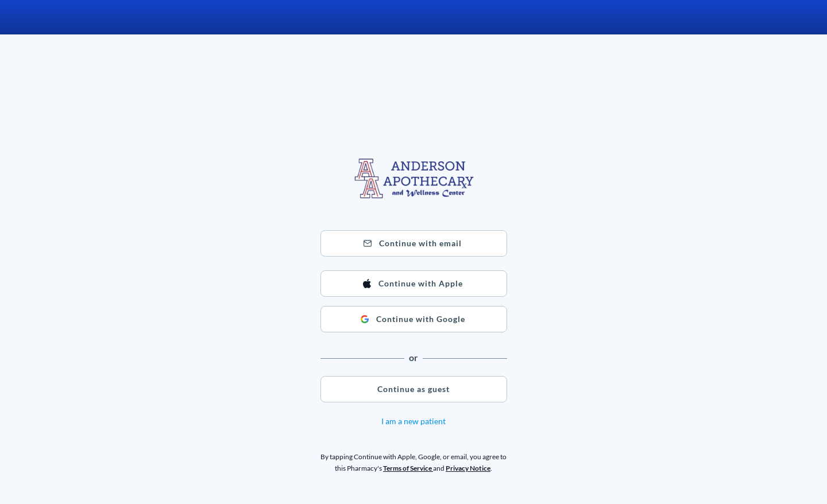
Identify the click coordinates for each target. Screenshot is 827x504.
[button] (414, 243)
